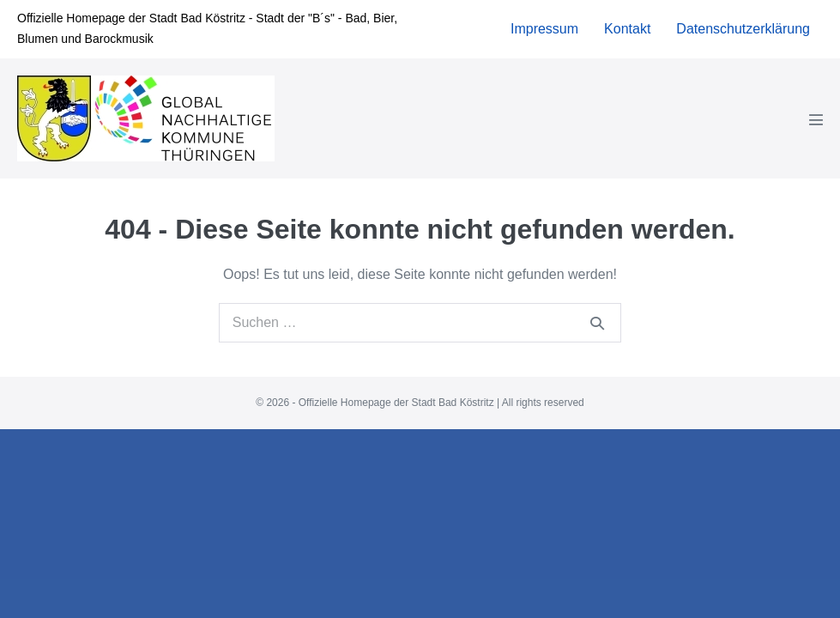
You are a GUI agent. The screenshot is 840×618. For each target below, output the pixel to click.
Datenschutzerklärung (743, 46)
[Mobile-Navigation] (816, 136)
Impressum (544, 46)
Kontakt (627, 46)
